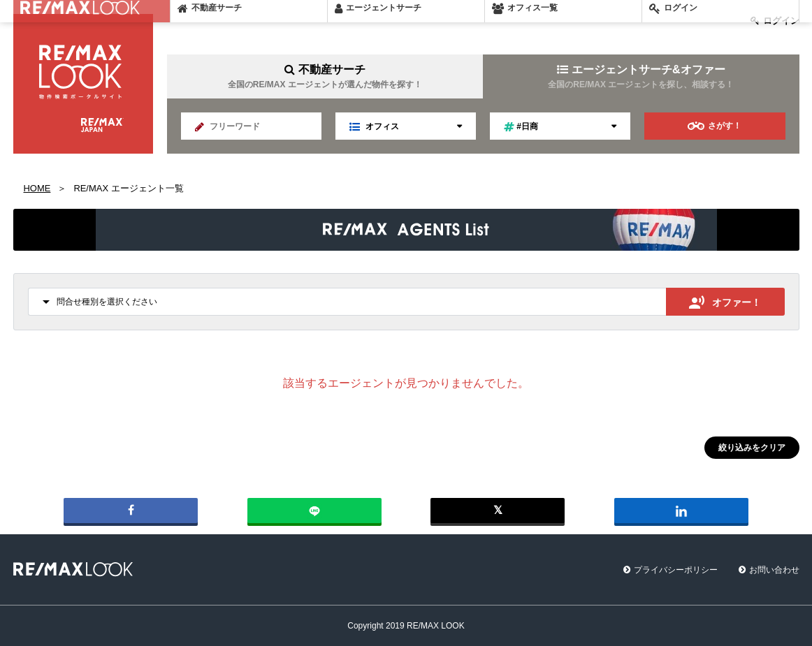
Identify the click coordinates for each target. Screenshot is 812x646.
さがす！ (715, 126)
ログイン (775, 21)
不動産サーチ (325, 76)
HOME (37, 188)
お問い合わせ (774, 570)
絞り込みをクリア (752, 448)
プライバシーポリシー (676, 570)
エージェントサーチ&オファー (641, 76)
